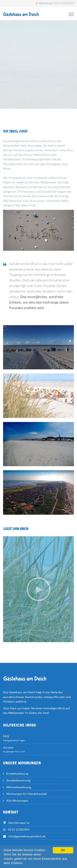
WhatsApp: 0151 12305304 (56, 3)
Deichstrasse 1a (19, 823)
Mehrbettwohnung (19, 787)
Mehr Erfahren (13, 863)
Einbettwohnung (17, 774)
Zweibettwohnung (18, 780)
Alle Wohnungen (17, 800)
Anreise (8, 747)
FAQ (6, 736)
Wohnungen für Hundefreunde (27, 794)
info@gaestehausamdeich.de (27, 836)
